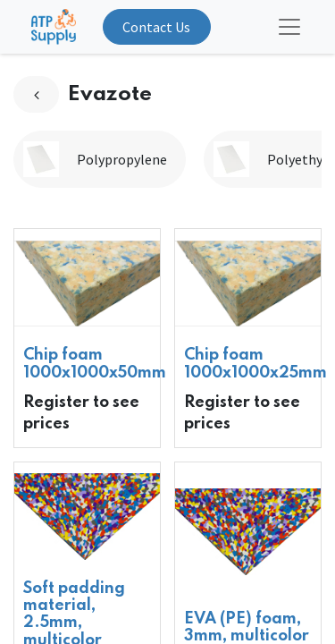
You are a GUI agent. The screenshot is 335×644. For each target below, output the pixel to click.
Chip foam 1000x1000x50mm (95, 364)
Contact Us (156, 27)
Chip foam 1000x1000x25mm (255, 364)
